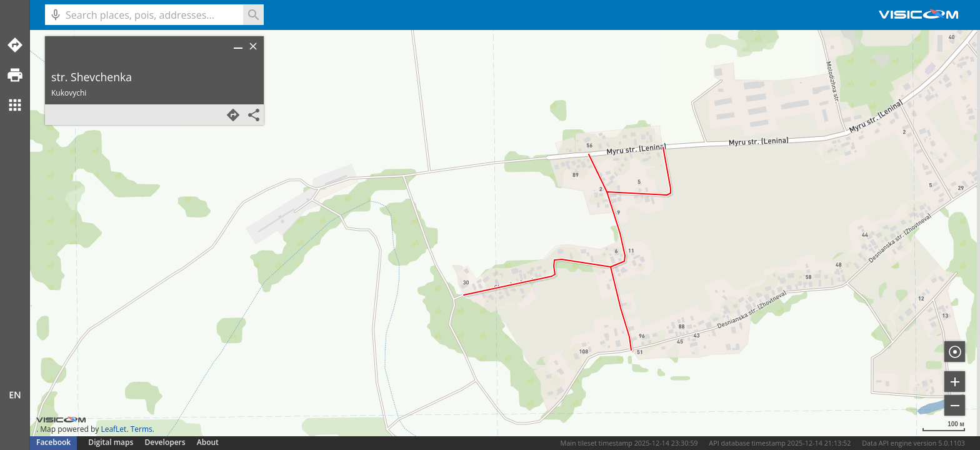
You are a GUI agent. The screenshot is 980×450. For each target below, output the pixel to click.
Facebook (53, 442)
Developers (165, 442)
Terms (142, 429)
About (208, 442)
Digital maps (112, 442)
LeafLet (113, 429)
